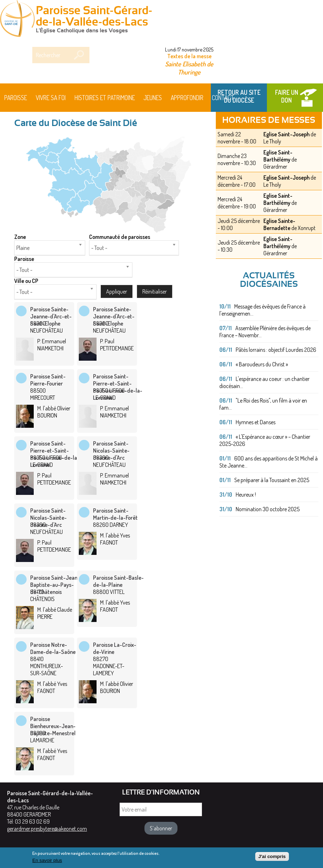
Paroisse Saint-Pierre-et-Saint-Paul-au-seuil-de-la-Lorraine (118, 387)
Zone (20, 237)
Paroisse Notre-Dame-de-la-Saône (53, 648)
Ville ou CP (26, 281)
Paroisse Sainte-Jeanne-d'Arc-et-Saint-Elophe (51, 316)
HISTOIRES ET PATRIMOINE (105, 98)
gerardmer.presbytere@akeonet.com (47, 829)
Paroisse (16, 98)
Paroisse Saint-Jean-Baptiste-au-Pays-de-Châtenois (55, 585)
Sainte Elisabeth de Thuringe (189, 68)
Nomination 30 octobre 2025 (268, 509)
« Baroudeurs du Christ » (262, 364)
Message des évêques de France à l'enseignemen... (262, 310)
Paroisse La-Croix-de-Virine (115, 648)
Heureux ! (246, 495)
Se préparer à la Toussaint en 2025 (272, 480)
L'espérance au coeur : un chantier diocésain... (264, 382)
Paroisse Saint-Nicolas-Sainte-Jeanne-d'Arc (111, 451)
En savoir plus (47, 862)
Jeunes (153, 98)
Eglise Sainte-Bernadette (279, 224)
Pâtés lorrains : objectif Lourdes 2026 (276, 350)
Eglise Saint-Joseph (286, 134)
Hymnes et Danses (256, 422)
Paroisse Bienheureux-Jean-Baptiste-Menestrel (53, 726)
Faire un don (287, 96)
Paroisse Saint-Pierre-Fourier (48, 380)
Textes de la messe (189, 56)
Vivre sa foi (51, 98)
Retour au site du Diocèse (239, 96)
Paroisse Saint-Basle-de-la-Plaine (118, 581)
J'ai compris (272, 859)
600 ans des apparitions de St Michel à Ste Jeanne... (269, 462)
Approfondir (187, 98)
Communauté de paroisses (120, 237)
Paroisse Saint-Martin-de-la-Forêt (115, 514)
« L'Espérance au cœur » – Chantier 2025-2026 (265, 440)
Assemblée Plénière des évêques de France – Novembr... (265, 332)
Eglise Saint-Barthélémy (278, 156)
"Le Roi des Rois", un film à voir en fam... (263, 404)
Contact (223, 98)
